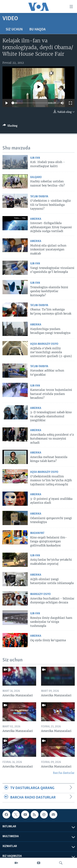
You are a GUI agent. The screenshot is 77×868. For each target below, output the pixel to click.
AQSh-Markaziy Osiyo (44, 344)
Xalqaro (36, 177)
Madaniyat (37, 533)
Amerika (36, 219)
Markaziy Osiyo (40, 594)
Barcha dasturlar (64, 773)
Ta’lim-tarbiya (39, 197)
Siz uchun (14, 30)
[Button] (10, 126)
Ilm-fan (35, 158)
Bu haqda (37, 30)
